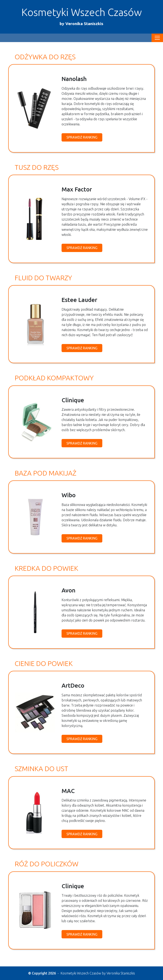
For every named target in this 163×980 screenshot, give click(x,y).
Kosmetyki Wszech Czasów (82, 16)
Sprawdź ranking (82, 137)
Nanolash (74, 79)
